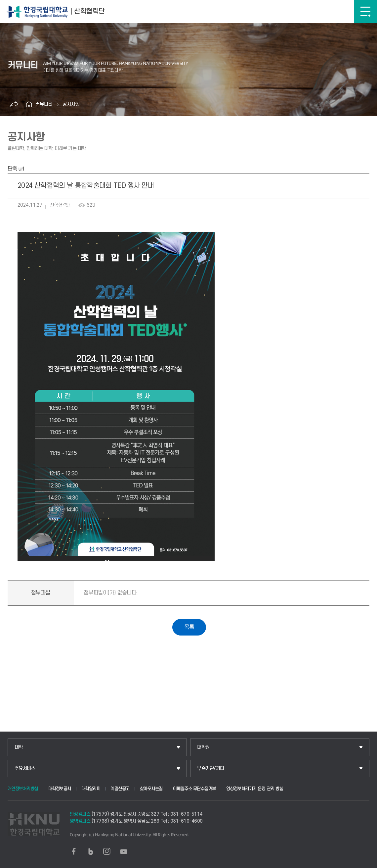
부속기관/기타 (211, 768)
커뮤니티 (44, 104)
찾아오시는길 (151, 789)
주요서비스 (25, 768)
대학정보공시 (60, 789)
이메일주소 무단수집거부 (194, 789)
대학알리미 (91, 789)
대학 (19, 747)
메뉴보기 (365, 12)
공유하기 (14, 104)
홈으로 (29, 104)
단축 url (16, 169)
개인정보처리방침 (23, 789)
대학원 (203, 747)
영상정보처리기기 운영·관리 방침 (255, 789)
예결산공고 (120, 789)
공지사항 (71, 104)
